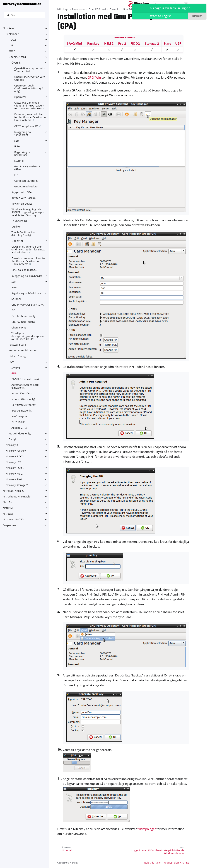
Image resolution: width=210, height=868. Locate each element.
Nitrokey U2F (13, 462)
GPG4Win (94, 77)
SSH (17, 141)
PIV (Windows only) (20, 433)
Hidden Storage (18, 356)
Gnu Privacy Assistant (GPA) (27, 168)
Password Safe (17, 345)
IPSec (17, 146)
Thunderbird (19, 221)
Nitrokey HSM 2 (15, 468)
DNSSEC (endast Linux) (25, 379)
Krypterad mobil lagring (23, 350)
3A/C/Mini (74, 43)
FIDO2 (12, 40)
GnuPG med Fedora (26, 186)
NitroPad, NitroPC (13, 491)
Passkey (93, 43)
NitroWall (9, 514)
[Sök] (24, 15)
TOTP (12, 51)
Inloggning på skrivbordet (23, 133)
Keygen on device (22, 204)
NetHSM (8, 508)
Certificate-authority (26, 181)
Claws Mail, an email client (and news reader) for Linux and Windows (29, 106)
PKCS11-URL (19, 422)
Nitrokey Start (14, 479)
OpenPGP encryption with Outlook (30, 78)
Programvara (11, 525)
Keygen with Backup (24, 198)
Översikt (16, 63)
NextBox (8, 502)
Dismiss (197, 16)
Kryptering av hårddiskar (22, 153)
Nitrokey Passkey (16, 451)
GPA (14, 373)
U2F (11, 45)
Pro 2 (122, 43)
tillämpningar (147, 829)
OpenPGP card (17, 57)
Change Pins (19, 327)
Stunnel (19, 161)
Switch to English (160, 16)
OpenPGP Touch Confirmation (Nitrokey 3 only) (29, 88)
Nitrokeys (9, 28)
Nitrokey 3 (12, 445)
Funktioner (12, 34)
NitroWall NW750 (13, 519)
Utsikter (16, 227)
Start (167, 43)
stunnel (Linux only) (23, 399)
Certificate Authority (23, 405)
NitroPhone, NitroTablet (17, 496)
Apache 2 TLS (19, 428)
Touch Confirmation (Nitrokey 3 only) (23, 234)
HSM (11, 362)
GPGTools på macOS (26, 126)
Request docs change (176, 863)
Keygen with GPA (22, 192)
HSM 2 (109, 43)
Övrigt (12, 439)
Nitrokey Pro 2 (14, 474)
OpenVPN (20, 97)
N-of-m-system (20, 416)
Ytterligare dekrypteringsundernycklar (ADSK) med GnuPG (28, 336)
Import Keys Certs (22, 393)
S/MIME (16, 368)
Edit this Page (152, 863)
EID (16, 175)
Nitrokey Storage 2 (17, 485)
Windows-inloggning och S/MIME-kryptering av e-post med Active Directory (28, 212)
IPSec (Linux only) (22, 411)
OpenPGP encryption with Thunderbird (30, 70)
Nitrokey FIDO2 (15, 456)
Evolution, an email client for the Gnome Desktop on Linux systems (30, 117)
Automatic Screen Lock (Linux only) (25, 386)
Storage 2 (152, 43)
